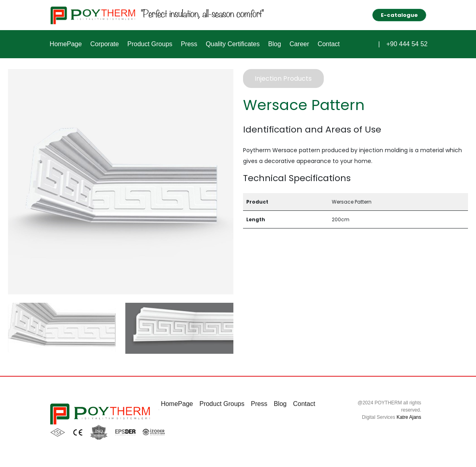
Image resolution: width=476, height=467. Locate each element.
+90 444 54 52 (407, 44)
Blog (272, 44)
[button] (372, 43)
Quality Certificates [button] (231, 44)
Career (296, 44)
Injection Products (283, 79)
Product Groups (149, 44)
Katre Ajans (409, 417)
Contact (325, 44)
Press (187, 44)
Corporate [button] (104, 44)
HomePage (65, 44)
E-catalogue (399, 15)
